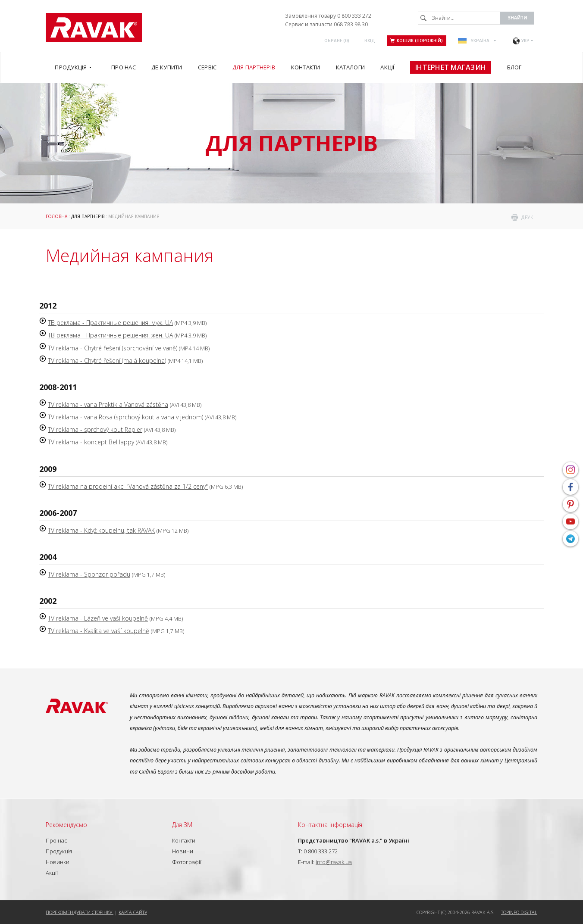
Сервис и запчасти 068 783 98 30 (326, 24)
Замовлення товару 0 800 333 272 (328, 16)
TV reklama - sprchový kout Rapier (95, 429)
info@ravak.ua (334, 862)
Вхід (370, 41)
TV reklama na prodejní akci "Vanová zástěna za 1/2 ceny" (128, 486)
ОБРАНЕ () (337, 41)
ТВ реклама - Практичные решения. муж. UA (110, 323)
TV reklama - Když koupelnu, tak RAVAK (101, 530)
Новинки (58, 862)
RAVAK (94, 27)
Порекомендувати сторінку (80, 912)
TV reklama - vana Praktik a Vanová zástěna (108, 404)
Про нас (56, 840)
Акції (52, 873)
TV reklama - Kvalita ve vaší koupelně (99, 631)
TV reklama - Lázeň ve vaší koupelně (98, 618)
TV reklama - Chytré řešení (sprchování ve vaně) (113, 348)
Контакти (184, 840)
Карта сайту (133, 912)
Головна (56, 216)
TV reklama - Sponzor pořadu (89, 574)
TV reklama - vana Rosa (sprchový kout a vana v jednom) (125, 417)
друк (527, 217)
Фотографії (187, 862)
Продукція (59, 851)
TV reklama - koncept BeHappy (91, 442)
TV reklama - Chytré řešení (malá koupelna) (107, 361)
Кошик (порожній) (417, 41)
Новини (183, 851)
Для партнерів (88, 216)
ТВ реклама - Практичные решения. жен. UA (110, 335)
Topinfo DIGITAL (519, 912)
